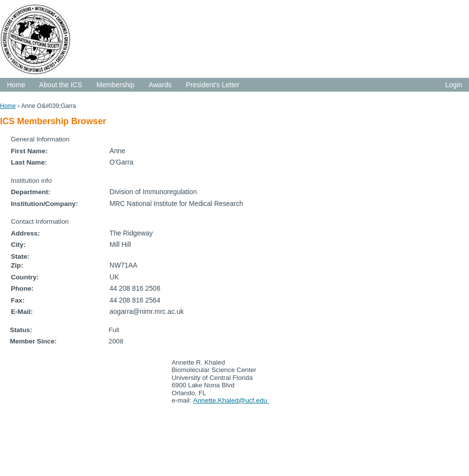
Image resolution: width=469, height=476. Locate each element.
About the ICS (60, 85)
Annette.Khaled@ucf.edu (231, 400)
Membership (116, 85)
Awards (160, 85)
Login (454, 85)
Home (16, 85)
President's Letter (213, 85)
